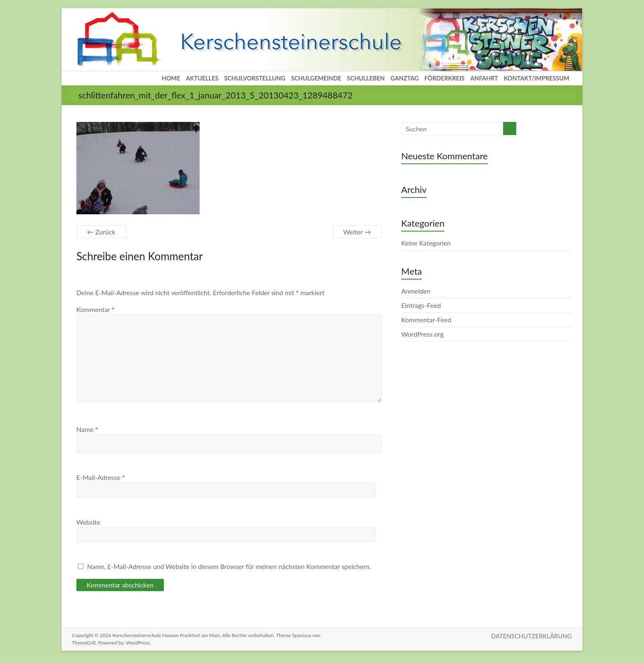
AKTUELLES (202, 78)
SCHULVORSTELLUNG (255, 78)
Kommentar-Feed (426, 320)
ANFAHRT (484, 78)
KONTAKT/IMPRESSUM (536, 78)
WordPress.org (422, 334)
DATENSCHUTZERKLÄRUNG (532, 635)
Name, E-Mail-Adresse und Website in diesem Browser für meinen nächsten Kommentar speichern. (229, 566)
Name (87, 429)
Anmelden (416, 291)
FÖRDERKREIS (444, 78)
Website (88, 522)
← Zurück (101, 232)
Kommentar (95, 309)
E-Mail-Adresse (101, 477)
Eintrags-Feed (421, 305)
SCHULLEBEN (366, 78)
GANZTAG (405, 78)
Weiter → (357, 232)
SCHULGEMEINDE (316, 78)
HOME (171, 78)
